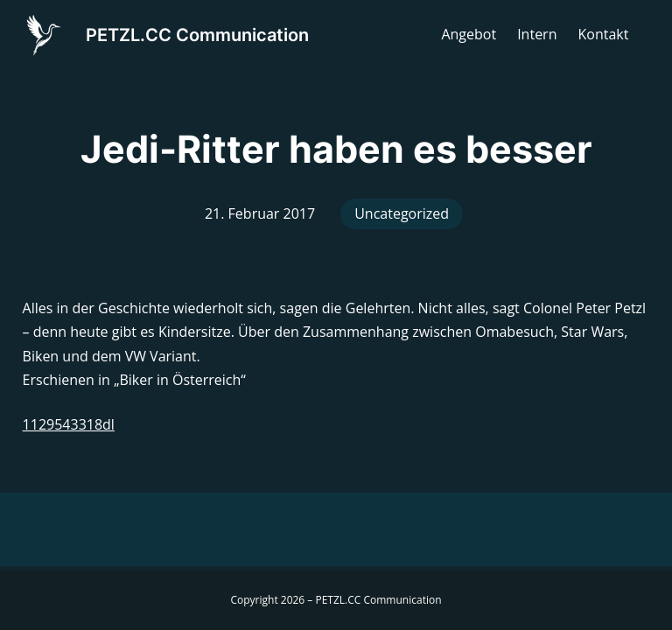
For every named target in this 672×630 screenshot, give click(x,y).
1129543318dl (69, 424)
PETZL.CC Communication (197, 35)
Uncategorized (402, 213)
